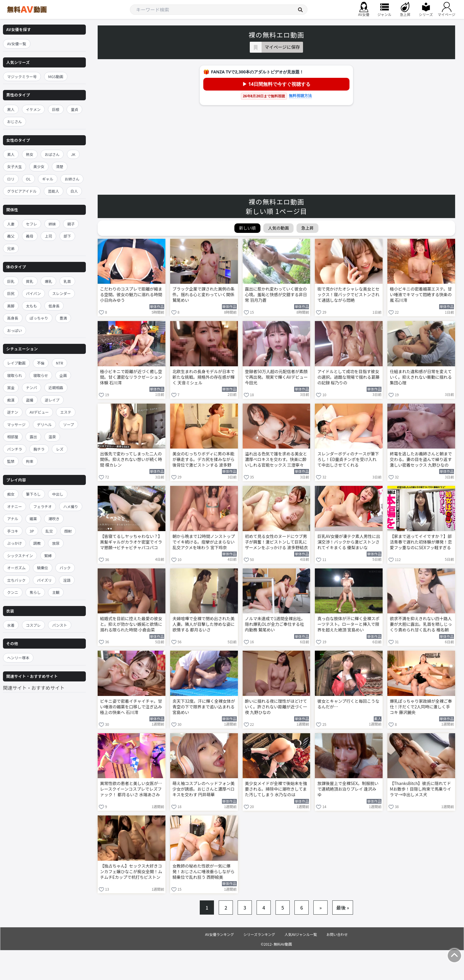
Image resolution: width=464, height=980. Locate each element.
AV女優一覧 (17, 44)
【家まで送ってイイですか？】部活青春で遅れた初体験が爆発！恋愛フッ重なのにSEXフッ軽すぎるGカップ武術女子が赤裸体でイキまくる (421, 542)
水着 (11, 625)
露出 (33, 437)
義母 (30, 236)
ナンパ (32, 387)
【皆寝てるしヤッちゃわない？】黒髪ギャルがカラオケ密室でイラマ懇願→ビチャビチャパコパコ (131, 542)
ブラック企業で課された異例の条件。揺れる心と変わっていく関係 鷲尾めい (204, 295)
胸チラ (39, 449)
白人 (74, 191)
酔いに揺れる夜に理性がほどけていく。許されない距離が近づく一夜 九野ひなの (276, 707)
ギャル (48, 179)
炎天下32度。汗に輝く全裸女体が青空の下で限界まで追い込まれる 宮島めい (204, 707)
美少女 (39, 166)
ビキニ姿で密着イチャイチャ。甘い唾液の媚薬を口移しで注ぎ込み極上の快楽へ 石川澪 (131, 707)
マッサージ (16, 424)
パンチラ (15, 449)
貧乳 (30, 281)
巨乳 (11, 281)
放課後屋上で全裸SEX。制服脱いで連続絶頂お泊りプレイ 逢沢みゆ (348, 789)
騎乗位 (43, 568)
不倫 (41, 363)
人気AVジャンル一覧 (301, 934)
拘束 (30, 461)
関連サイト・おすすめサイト (34, 688)
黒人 (11, 109)
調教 (37, 543)
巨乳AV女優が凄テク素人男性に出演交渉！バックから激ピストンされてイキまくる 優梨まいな (349, 542)
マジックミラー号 (22, 76)
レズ (60, 449)
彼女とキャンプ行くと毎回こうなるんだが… (348, 704)
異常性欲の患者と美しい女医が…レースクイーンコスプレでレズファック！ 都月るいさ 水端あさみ (131, 789)
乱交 (49, 531)
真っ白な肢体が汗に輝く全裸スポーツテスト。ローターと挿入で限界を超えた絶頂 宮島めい (348, 624)
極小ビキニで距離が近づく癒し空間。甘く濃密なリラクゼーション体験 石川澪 (131, 377)
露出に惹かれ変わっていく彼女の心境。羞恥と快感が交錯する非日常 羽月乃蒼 (276, 295)
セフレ (32, 224)
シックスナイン (20, 556)
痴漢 (11, 400)
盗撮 (30, 400)
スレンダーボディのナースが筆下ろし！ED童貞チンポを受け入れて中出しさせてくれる (348, 459)
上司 (48, 236)
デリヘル (44, 424)
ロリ (11, 179)
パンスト (59, 625)
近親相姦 (56, 387)
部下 (67, 236)
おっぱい (14, 330)
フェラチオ (43, 506)
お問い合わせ (337, 934)
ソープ (69, 424)
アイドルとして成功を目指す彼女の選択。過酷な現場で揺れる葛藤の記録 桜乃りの (348, 377)
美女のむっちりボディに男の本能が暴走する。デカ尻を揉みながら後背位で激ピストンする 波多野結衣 (204, 460)
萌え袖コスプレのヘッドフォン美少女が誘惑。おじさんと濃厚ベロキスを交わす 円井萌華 (204, 789)
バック (65, 568)
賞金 (11, 387)
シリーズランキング (259, 934)
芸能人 (54, 191)
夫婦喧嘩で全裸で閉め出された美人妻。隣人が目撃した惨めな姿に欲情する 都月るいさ (204, 624)
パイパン (33, 293)
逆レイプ (52, 400)
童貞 (74, 109)
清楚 (60, 166)
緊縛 (48, 556)
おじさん (14, 121)
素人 (11, 154)
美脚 (11, 306)
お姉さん (72, 179)
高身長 (13, 318)
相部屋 (13, 437)
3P (32, 531)
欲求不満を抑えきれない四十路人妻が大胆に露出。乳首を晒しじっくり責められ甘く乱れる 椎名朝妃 (421, 625)
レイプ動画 (16, 363)
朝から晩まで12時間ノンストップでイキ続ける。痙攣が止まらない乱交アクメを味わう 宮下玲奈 (204, 542)
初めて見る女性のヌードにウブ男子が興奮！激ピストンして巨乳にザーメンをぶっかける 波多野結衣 (277, 542)
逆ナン (13, 412)
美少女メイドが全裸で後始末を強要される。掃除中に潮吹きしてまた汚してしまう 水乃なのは (276, 789)
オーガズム (16, 568)
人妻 (11, 224)
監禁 (11, 461)
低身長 (54, 306)
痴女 (11, 494)
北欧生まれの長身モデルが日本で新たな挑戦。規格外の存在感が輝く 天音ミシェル (204, 377)
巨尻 (11, 293)
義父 (11, 236)
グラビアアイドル (22, 191)
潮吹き (54, 519)
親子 (71, 224)
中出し (58, 494)
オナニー (14, 506)
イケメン (33, 109)
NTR (59, 363)
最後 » (343, 908)
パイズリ (44, 580)
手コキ (13, 531)
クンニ (13, 592)
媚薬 (33, 519)
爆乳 (48, 281)
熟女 (30, 154)
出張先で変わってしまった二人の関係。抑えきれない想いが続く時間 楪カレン (131, 459)
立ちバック (16, 580)
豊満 (63, 318)
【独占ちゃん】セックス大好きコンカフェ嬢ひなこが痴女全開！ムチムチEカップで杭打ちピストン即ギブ (131, 872)
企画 (63, 375)
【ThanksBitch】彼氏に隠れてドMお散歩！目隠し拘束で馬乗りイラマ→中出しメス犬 (420, 789)
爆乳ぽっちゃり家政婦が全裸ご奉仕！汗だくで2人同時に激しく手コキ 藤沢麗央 (421, 707)
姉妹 (52, 224)
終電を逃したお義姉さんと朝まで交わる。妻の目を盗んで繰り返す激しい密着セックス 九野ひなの (421, 459)
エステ (66, 412)
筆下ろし (33, 494)
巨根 (56, 109)
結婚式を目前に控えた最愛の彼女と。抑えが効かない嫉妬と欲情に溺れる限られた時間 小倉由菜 (131, 624)
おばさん (52, 154)
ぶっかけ (14, 543)
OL (28, 179)
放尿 (56, 543)
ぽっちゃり (39, 318)
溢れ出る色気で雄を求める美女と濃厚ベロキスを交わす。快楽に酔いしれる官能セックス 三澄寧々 (276, 459)
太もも (32, 306)
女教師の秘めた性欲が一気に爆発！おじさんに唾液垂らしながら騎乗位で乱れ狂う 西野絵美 (204, 872)
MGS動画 (56, 76)
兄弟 (11, 248)
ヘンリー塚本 (18, 658)
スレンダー (62, 293)
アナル (13, 519)
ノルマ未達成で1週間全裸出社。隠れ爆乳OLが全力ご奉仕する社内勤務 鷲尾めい (275, 624)
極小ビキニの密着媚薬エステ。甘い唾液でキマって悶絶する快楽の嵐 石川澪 (421, 295)
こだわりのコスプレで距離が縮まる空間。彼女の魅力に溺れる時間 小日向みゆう (131, 295)
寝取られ (14, 375)
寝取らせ (41, 375)
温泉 (52, 437)
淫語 (67, 580)
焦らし (35, 592)
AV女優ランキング (220, 934)
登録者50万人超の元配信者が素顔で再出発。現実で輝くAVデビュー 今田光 (276, 377)
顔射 (68, 531)
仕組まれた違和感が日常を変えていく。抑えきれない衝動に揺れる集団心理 (421, 377)
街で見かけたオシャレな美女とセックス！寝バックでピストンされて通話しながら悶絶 (348, 295)
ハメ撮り (71, 506)
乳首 (67, 281)
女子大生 (14, 166)
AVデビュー (39, 412)
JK (73, 154)
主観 (56, 592)
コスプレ (33, 625)
